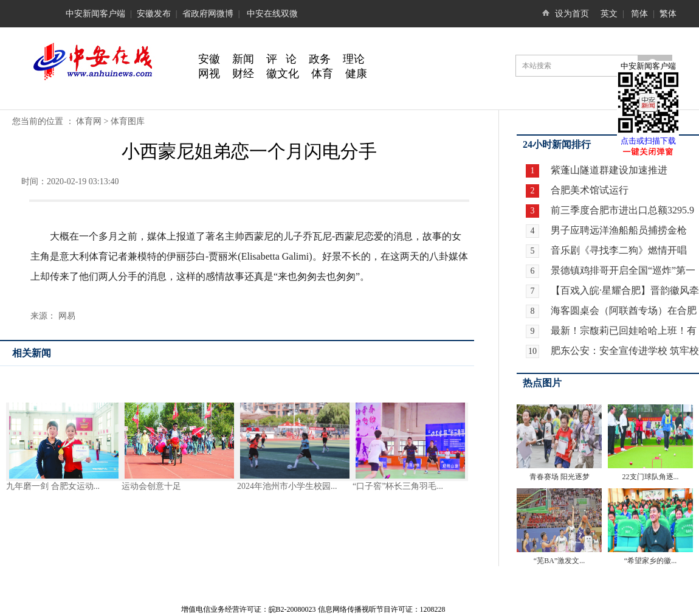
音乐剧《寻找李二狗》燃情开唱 (619, 250)
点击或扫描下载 (648, 141)
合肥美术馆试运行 (588, 190)
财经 (243, 74)
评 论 (281, 59)
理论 (354, 59)
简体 (639, 14)
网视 (209, 74)
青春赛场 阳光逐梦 (560, 477)
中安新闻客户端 (95, 14)
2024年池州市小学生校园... (287, 486)
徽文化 (283, 74)
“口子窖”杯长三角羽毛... (398, 486)
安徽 (209, 59)
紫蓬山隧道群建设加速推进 (608, 170)
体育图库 (128, 121)
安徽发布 (154, 14)
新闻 (243, 59)
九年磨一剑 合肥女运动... (53, 486)
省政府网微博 (208, 14)
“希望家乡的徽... (650, 561)
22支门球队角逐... (651, 477)
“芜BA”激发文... (559, 561)
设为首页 (572, 14)
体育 (322, 74)
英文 (609, 14)
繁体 (668, 14)
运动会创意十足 (151, 486)
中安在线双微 (272, 14)
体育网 (89, 121)
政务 (320, 59)
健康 (356, 74)
